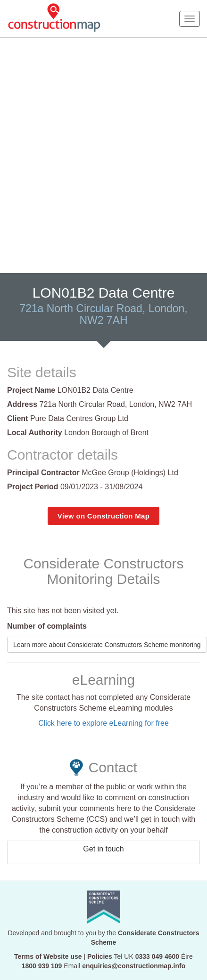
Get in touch (103, 849)
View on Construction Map (103, 516)
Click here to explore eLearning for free (103, 723)
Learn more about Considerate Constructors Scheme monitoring (107, 645)
